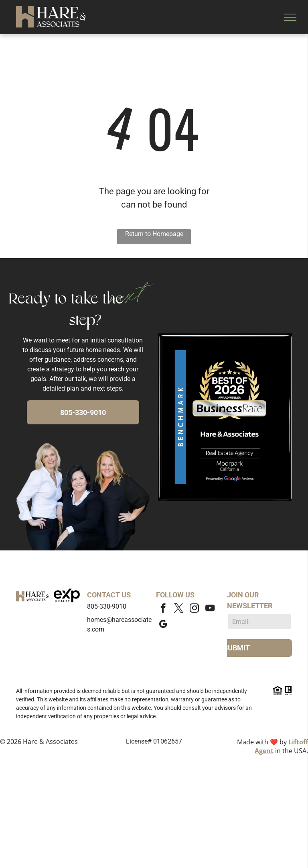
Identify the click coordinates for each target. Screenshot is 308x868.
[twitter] (179, 609)
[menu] (290, 17)
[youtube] (210, 609)
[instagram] (194, 609)
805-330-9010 (107, 606)
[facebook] (163, 609)
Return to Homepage (154, 234)
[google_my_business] (163, 625)
